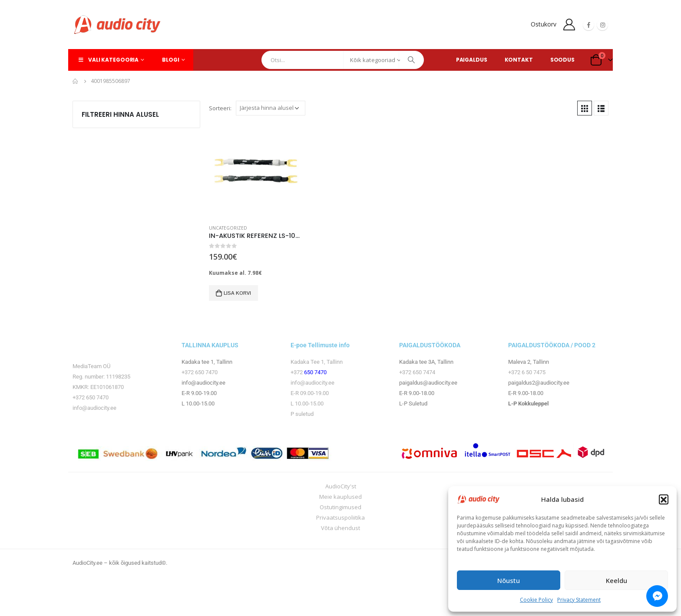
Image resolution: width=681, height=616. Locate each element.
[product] (256, 171)
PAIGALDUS (472, 60)
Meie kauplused (340, 497)
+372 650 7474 (417, 372)
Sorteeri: (220, 108)
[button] (664, 499)
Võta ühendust (340, 528)
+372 (297, 372)
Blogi (170, 60)
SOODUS (562, 60)
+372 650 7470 (91, 397)
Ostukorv (544, 24)
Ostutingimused (340, 507)
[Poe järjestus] (271, 108)
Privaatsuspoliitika (340, 517)
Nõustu (509, 580)
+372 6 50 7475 (527, 372)
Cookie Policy (536, 600)
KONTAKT (519, 60)
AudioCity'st (341, 486)
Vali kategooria (108, 60)
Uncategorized (228, 228)
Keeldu (617, 580)
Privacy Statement (579, 600)
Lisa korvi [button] (237, 293)
